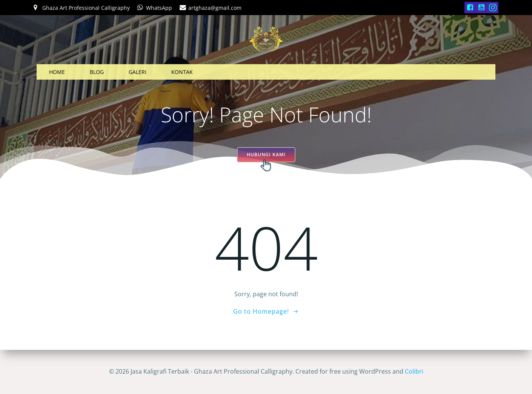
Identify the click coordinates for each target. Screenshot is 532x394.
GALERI (138, 72)
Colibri (414, 371)
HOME (57, 72)
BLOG (97, 72)
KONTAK (182, 72)
